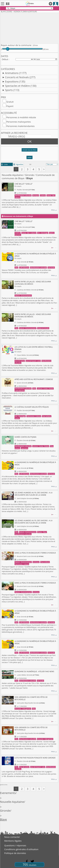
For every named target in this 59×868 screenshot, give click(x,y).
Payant (10, 106)
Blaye (3, 819)
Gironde (29, 175)
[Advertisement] (29, 28)
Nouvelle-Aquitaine (12, 175)
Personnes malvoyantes (19, 122)
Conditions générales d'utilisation (21, 849)
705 (29, 865)
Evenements (8, 793)
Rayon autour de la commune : (17, 45)
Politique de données (15, 853)
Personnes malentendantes (20, 126)
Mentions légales (13, 841)
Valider (30, 157)
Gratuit (10, 102)
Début (5, 59)
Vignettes (18, 164)
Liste (5, 164)
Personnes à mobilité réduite (21, 117)
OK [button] (30, 141)
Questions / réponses (15, 845)
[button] (29, 151)
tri (30, 164)
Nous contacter (12, 837)
